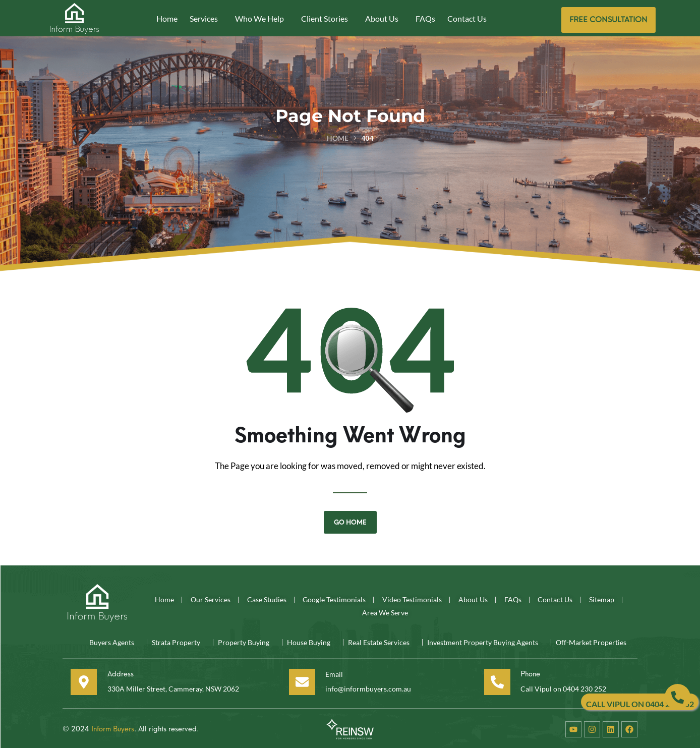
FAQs (425, 18)
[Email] (298, 680)
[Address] (77, 680)
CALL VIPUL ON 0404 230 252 (640, 704)
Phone (527, 672)
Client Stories (325, 18)
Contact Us (467, 18)
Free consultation (608, 20)
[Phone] (493, 680)
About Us (382, 18)
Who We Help (259, 18)
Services (204, 18)
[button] (206, 19)
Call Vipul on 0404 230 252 (563, 687)
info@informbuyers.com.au (368, 687)
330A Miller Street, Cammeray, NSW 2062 (173, 687)
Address (116, 672)
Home (167, 18)
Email (331, 672)
